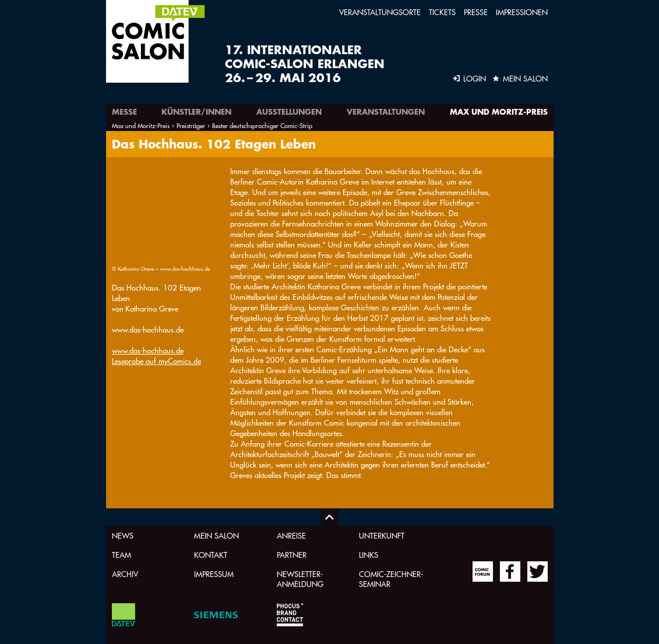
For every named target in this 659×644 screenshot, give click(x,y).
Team (121, 555)
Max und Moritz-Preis (499, 112)
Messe (124, 112)
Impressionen (522, 12)
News (123, 535)
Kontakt (211, 555)
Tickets (442, 12)
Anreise (291, 535)
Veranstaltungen (386, 112)
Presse (476, 12)
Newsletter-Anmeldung (300, 579)
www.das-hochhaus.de (148, 256)
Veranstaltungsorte (380, 12)
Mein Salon (216, 535)
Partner (292, 555)
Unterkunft (382, 535)
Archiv (125, 574)
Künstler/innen (196, 112)
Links (369, 555)
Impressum (214, 574)
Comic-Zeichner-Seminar (391, 579)
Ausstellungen (289, 112)
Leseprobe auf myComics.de (156, 267)
